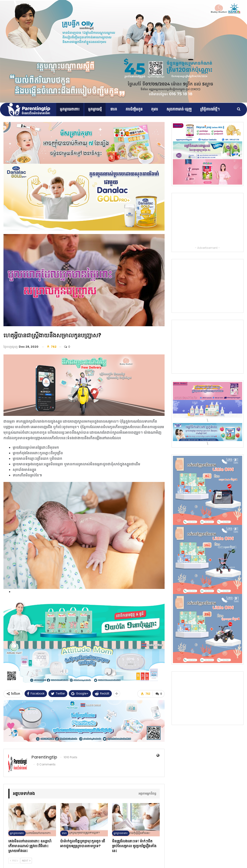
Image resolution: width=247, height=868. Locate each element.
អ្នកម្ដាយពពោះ (70, 109)
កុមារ (155, 109)
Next (26, 860)
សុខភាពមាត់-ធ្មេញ (179, 109)
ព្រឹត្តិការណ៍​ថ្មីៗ (210, 109)
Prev (14, 860)
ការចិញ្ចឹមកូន (134, 109)
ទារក (114, 109)
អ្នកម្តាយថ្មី (95, 109)
